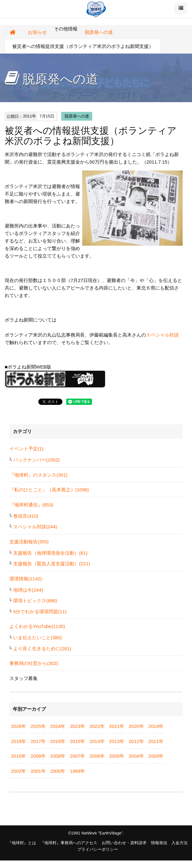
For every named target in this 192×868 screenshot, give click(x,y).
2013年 (117, 741)
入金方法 (179, 843)
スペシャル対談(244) (35, 527)
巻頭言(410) (26, 516)
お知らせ (37, 32)
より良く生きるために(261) (42, 648)
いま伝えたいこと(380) (37, 638)
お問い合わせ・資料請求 (124, 843)
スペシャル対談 (162, 335)
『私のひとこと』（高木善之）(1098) (49, 490)
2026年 (19, 726)
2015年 (77, 741)
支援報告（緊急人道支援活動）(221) (52, 564)
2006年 (97, 756)
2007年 (77, 756)
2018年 (19, 741)
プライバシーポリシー (98, 849)
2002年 (19, 771)
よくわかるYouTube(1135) (37, 626)
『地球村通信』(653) (31, 505)
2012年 (136, 741)
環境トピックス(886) (35, 601)
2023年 (77, 726)
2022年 (97, 726)
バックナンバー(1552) (36, 460)
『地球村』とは (22, 843)
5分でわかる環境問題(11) (40, 612)
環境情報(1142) (26, 579)
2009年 (38, 756)
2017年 (38, 741)
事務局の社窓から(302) (34, 663)
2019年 (156, 726)
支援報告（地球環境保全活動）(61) (50, 553)
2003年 (156, 756)
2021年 (117, 726)
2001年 (38, 771)
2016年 (58, 741)
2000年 (58, 771)
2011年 (156, 741)
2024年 (58, 726)
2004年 (136, 756)
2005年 (117, 756)
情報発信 (159, 843)
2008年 (58, 756)
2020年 (136, 726)
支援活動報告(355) (29, 542)
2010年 (19, 756)
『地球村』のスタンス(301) (38, 475)
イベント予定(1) (26, 449)
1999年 (77, 771)
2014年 (97, 741)
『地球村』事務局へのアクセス (69, 843)
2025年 (38, 726)
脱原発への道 (99, 32)
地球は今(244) (28, 590)
